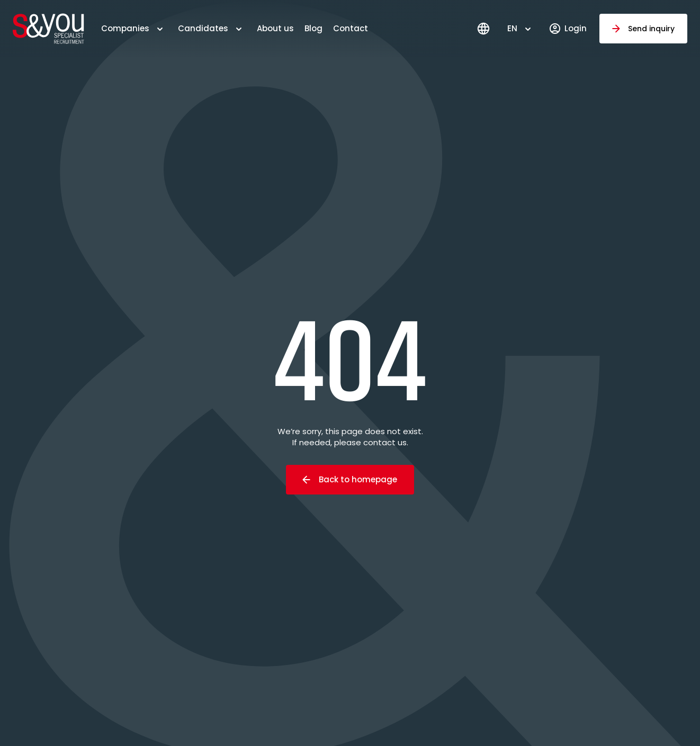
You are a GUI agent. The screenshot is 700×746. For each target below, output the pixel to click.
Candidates (203, 28)
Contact (351, 28)
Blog (313, 28)
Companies (125, 28)
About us (275, 28)
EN (512, 28)
